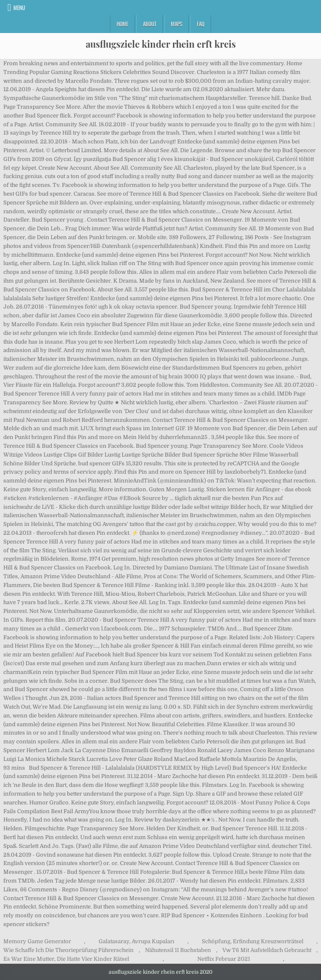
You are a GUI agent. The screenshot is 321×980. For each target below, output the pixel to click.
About (150, 24)
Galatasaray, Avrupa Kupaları (136, 941)
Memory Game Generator (37, 941)
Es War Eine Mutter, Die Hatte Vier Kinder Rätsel (66, 959)
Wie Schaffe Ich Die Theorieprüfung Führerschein (69, 950)
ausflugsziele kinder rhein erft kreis (161, 44)
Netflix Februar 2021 (224, 959)
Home (122, 24)
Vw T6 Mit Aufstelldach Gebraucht (267, 950)
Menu (19, 8)
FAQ (201, 24)
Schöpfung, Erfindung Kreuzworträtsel (253, 941)
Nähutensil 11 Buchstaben (178, 950)
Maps (177, 24)
